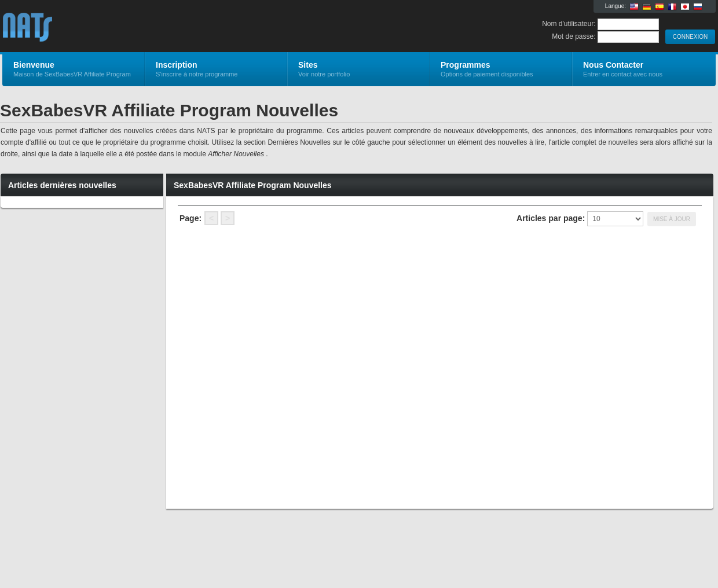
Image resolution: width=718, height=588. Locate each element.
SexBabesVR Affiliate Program (140, 27)
